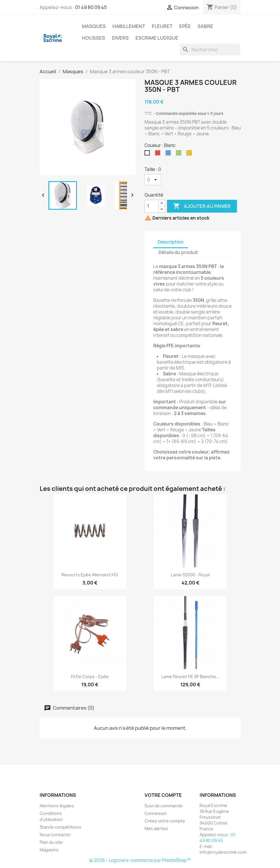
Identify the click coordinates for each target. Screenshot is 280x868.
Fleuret (162, 26)
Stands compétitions (60, 827)
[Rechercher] (210, 50)
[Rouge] (159, 154)
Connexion (156, 813)
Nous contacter (55, 835)
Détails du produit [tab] (178, 252)
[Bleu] (169, 154)
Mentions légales (57, 806)
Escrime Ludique (157, 38)
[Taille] (153, 180)
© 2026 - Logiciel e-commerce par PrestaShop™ (140, 860)
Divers (120, 38)
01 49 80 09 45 (91, 7)
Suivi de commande (164, 806)
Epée (185, 26)
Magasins (49, 850)
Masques (94, 26)
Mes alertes (156, 828)
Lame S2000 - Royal (190, 575)
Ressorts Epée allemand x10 (90, 575)
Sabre (205, 26)
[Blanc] (148, 154)
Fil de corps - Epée (90, 677)
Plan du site (51, 842)
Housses (94, 38)
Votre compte (163, 795)
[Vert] (180, 154)
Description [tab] (171, 242)
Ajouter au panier (202, 206)
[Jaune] (190, 154)
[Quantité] (152, 206)
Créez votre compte (165, 821)
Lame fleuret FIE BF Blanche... (190, 677)
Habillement (129, 26)
